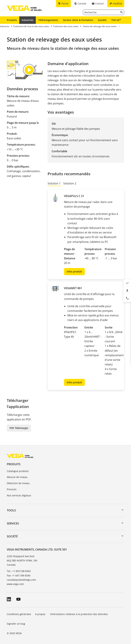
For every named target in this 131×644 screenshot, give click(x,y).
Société (102, 20)
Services (13, 523)
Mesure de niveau (17, 477)
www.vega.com (15, 584)
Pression (12, 489)
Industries (28, 20)
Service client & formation (78, 20)
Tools (11, 510)
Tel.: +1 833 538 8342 (19, 571)
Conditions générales (19, 614)
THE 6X (116, 20)
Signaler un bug (16, 624)
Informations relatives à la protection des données (79, 614)
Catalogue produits (18, 471)
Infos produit (74, 272)
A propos (41, 614)
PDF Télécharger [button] (19, 428)
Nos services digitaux (19, 495)
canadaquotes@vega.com (21, 580)
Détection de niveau (18, 483)
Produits (12, 20)
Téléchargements (48, 20)
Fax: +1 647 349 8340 (19, 575)
